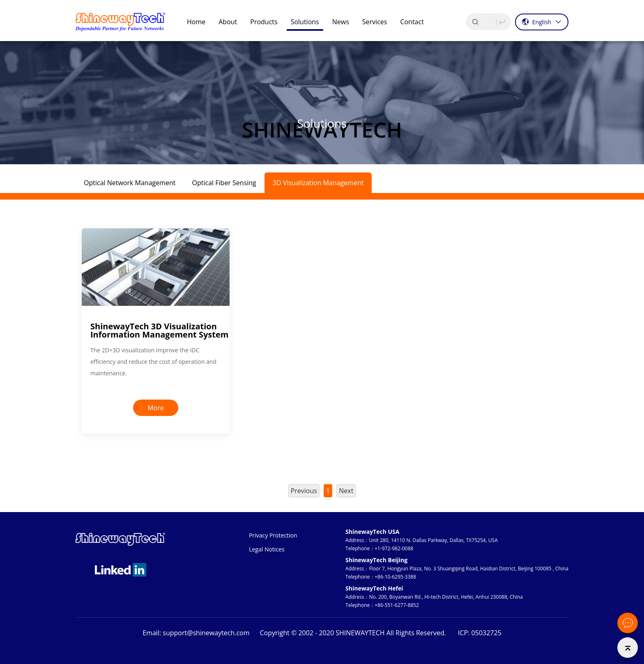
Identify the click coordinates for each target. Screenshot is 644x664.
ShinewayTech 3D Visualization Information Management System (159, 330)
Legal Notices (267, 549)
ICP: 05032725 (480, 633)
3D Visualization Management (318, 183)
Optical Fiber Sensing (224, 183)
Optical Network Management (130, 183)
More (156, 408)
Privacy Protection (273, 535)
